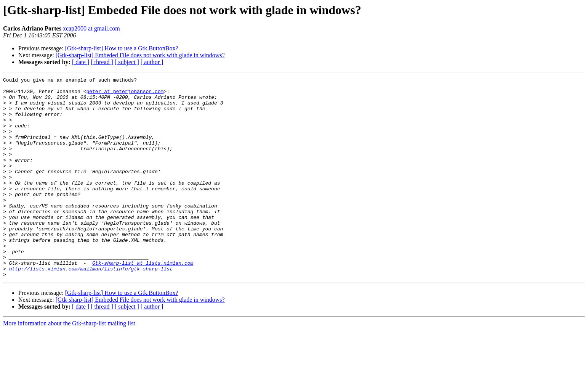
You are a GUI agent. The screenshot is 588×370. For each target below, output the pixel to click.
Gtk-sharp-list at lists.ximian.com (143, 301)
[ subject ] (127, 62)
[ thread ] (102, 62)
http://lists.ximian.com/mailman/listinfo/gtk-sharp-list (91, 307)
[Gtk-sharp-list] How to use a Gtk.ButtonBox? (122, 48)
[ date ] (81, 62)
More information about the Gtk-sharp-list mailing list (69, 363)
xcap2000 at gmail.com (91, 28)
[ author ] (152, 62)
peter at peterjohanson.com (125, 95)
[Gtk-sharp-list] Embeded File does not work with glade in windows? (140, 55)
